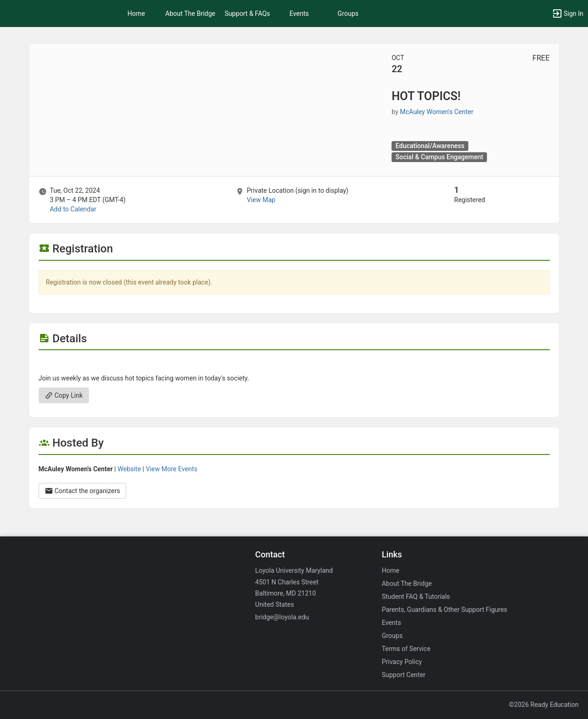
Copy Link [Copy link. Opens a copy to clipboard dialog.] (64, 395)
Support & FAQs (248, 14)
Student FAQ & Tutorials (416, 597)
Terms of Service (406, 649)
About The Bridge (190, 14)
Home (391, 570)
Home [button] (136, 14)
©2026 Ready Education (544, 705)
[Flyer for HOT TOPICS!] (294, 364)
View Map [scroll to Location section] (261, 200)
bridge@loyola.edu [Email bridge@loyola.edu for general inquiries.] (282, 617)
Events (299, 14)
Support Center (404, 675)
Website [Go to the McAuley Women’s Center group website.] (129, 469)
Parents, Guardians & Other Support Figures (445, 610)
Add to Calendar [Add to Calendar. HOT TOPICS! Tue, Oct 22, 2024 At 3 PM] (73, 209)
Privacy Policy (402, 662)
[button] (568, 14)
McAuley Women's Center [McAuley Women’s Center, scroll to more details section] (437, 112)
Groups (348, 14)
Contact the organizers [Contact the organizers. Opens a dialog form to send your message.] (83, 491)
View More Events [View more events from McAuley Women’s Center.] (172, 469)
